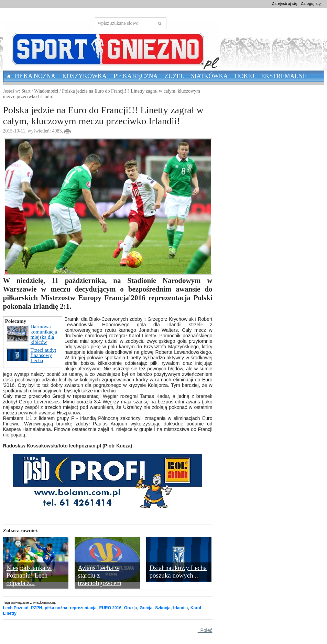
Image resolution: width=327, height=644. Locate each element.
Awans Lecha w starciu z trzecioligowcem (100, 575)
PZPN (36, 608)
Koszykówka (84, 76)
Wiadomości (46, 91)
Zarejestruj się (284, 3)
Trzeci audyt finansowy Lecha (31, 355)
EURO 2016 (110, 608)
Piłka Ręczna (136, 76)
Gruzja (130, 608)
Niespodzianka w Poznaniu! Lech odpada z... (29, 575)
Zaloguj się (310, 3)
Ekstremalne (284, 76)
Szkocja (163, 608)
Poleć (205, 630)
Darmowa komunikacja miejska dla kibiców (31, 335)
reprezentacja (83, 608)
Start (26, 91)
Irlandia (181, 608)
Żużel (175, 76)
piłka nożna (56, 608)
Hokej (245, 76)
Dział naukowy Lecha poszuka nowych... (178, 572)
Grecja (146, 608)
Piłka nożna (35, 76)
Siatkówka (210, 76)
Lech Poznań (16, 608)
